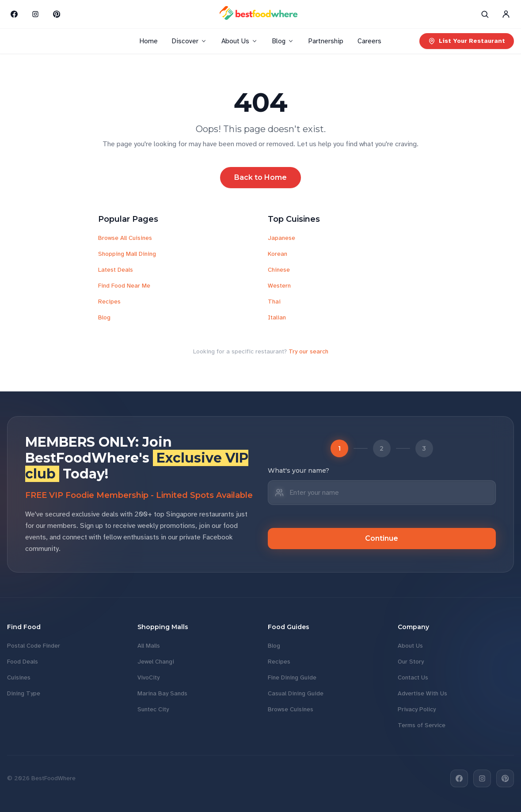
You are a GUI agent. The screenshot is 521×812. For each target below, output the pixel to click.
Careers (369, 41)
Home (149, 41)
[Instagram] (35, 14)
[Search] (485, 14)
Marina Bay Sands (162, 693)
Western (279, 286)
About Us (240, 41)
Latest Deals (116, 270)
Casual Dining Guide (296, 693)
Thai (274, 302)
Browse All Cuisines (125, 238)
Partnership (326, 41)
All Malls (149, 646)
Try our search (308, 351)
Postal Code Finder (34, 646)
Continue (382, 538)
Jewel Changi (156, 662)
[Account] (506, 14)
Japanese (281, 238)
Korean (278, 254)
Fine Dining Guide (292, 677)
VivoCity (148, 677)
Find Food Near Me (124, 286)
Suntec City (153, 709)
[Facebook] (14, 14)
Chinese (279, 270)
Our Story (411, 662)
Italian (277, 317)
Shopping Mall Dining (127, 254)
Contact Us (413, 677)
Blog (283, 41)
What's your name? (299, 471)
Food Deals (23, 662)
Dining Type (24, 693)
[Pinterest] (57, 14)
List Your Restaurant (467, 41)
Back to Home (260, 177)
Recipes (109, 302)
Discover (190, 41)
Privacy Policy (417, 709)
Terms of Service (422, 725)
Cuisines (19, 677)
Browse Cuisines (291, 709)
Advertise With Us (422, 693)
